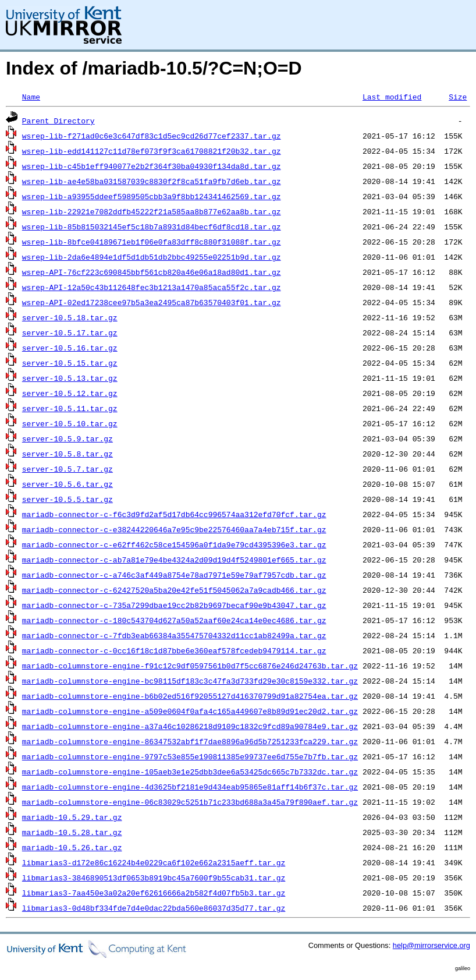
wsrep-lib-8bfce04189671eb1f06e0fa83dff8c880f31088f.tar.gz (152, 242)
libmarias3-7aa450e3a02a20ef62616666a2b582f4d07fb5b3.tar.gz (154, 893)
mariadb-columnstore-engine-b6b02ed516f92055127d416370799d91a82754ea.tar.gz (190, 696)
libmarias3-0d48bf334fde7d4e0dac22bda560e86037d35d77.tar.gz (154, 908)
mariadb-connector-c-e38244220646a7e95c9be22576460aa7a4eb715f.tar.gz (174, 529)
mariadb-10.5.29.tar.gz (72, 817)
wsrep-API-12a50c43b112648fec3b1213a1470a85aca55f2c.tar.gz (152, 287)
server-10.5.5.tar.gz (68, 499)
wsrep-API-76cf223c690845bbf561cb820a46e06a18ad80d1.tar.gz (152, 272)
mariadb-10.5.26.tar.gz (72, 847)
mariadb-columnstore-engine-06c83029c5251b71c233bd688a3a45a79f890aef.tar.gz (190, 802)
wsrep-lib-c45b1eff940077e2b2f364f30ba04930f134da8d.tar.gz (152, 166)
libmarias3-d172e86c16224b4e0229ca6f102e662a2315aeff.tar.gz (154, 862)
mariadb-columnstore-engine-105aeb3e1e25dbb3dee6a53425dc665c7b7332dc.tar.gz (190, 772)
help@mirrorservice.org (431, 945)
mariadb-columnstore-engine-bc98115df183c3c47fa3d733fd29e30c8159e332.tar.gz (190, 681)
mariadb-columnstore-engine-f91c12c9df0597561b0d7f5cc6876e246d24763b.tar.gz (190, 666)
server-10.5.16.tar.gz (70, 348)
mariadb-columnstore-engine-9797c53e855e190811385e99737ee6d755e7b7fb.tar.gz (190, 756)
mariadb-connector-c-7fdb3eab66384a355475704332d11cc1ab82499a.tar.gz (174, 635)
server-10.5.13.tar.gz (70, 378)
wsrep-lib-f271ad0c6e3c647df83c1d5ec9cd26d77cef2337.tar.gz (152, 136)
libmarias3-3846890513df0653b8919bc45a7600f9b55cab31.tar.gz (154, 878)
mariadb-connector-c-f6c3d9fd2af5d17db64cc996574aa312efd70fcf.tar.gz (174, 514)
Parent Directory (58, 121)
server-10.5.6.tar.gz (68, 484)
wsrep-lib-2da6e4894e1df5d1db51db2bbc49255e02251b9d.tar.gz (152, 257)
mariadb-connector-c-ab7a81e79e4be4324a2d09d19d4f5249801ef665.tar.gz (174, 560)
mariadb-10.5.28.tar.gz (72, 832)
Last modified (392, 97)
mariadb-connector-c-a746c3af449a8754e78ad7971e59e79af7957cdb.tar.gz (174, 575)
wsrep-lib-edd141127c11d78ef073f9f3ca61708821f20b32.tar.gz (152, 151)
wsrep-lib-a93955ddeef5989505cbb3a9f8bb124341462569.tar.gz (152, 196)
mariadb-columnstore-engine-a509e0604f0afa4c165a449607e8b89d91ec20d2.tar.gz (190, 711)
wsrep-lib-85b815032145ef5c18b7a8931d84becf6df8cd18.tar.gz (152, 227)
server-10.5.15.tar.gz (70, 363)
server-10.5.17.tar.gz (70, 332)
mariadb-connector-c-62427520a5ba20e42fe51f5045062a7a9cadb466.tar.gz (174, 590)
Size (458, 97)
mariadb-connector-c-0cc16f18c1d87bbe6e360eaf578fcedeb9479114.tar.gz (174, 650)
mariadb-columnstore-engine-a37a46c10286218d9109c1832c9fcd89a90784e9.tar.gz (190, 726)
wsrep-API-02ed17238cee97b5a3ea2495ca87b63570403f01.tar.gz (152, 302)
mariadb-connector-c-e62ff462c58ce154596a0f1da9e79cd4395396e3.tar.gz (174, 544)
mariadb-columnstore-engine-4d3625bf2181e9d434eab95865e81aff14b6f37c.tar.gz (190, 787)
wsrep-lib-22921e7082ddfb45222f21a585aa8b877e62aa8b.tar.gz (152, 211)
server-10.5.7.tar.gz (68, 469)
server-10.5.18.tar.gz (70, 317)
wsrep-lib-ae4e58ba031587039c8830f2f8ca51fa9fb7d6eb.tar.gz (152, 181)
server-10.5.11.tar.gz (70, 408)
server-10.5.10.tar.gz (70, 423)
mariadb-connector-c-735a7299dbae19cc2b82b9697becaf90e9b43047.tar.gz (174, 605)
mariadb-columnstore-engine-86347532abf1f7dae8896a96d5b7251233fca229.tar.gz (190, 741)
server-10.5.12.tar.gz (70, 393)
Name (31, 97)
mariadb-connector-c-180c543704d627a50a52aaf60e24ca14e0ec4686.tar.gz (174, 620)
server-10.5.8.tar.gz (68, 454)
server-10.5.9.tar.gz (68, 438)
